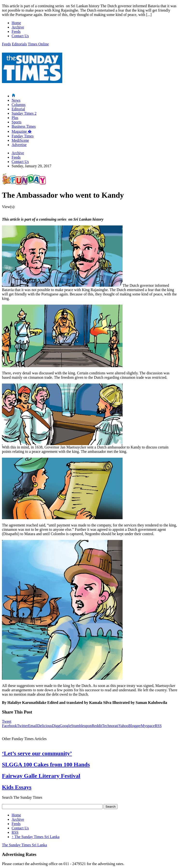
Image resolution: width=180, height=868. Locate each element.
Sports (17, 122)
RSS (158, 726)
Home (16, 23)
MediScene (20, 140)
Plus (15, 118)
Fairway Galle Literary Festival (41, 776)
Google (66, 726)
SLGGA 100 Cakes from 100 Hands (46, 764)
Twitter (22, 726)
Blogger (135, 726)
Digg (56, 726)
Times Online (38, 44)
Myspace (148, 726)
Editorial (18, 109)
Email (33, 726)
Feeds (16, 31)
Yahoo (123, 726)
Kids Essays (17, 787)
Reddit (97, 726)
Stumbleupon (81, 726)
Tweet (7, 721)
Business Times (24, 126)
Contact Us (20, 36)
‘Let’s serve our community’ (37, 753)
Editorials (19, 44)
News (16, 100)
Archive (18, 27)
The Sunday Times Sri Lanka (35, 837)
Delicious (45, 726)
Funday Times (23, 136)
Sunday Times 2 (24, 113)
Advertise (19, 145)
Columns (19, 105)
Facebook (9, 726)
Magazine (22, 131)
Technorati (110, 726)
